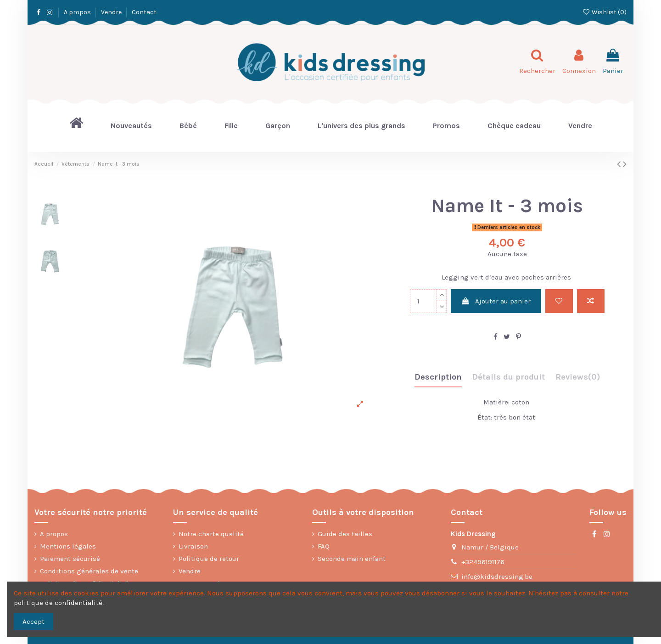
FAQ (324, 546)
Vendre (112, 12)
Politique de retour (209, 559)
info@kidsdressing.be (497, 577)
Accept (34, 622)
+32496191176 (483, 562)
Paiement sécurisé (70, 559)
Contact (144, 12)
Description (438, 377)
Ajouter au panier (496, 301)
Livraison (193, 546)
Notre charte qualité (211, 534)
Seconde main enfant (352, 559)
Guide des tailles (345, 534)
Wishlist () (604, 12)
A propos (78, 12)
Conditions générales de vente (89, 571)
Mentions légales (68, 546)
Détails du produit (508, 377)
